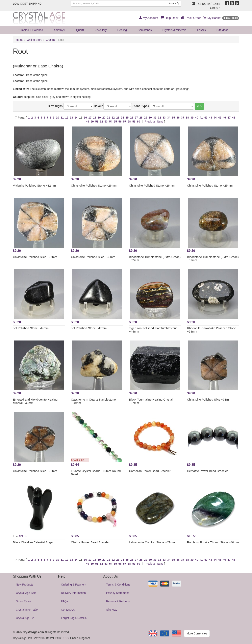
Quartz (80, 30)
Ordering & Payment (74, 585)
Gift (222, 30)
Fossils (201, 30)
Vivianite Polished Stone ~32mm (34, 185)
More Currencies (197, 633)
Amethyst (60, 30)
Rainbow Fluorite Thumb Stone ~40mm (213, 542)
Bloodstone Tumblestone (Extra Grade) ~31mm (213, 259)
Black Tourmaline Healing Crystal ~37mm (151, 401)
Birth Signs (55, 106)
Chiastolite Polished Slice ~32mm (93, 257)
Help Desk (170, 18)
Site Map (112, 610)
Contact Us (68, 610)
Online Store (35, 40)
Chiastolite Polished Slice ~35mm (35, 257)
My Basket (221, 18)
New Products (25, 585)
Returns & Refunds (118, 601)
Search (174, 4)
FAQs (65, 601)
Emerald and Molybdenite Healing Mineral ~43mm (35, 401)
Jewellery (101, 30)
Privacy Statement (117, 593)
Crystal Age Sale (26, 593)
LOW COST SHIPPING (27, 4)
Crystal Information (27, 610)
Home (20, 40)
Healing (122, 30)
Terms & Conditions (118, 585)
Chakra (50, 40)
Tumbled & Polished (31, 30)
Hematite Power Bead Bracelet (207, 471)
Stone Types (141, 106)
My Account (149, 18)
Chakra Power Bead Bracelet (90, 542)
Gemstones (145, 30)
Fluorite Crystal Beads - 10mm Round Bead (96, 473)
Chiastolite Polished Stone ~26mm (94, 185)
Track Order (191, 18)
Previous (150, 122)
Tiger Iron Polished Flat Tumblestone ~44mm (153, 330)
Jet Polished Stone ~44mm (31, 328)
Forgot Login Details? (74, 618)
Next (160, 122)
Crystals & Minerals (175, 30)
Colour (98, 106)
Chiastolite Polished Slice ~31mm (209, 399)
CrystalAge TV (25, 618)
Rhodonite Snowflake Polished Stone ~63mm (212, 330)
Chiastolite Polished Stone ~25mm (210, 185)
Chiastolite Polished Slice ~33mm (35, 471)
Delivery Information (74, 593)
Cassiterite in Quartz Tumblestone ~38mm (93, 401)
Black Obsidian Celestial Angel (33, 542)
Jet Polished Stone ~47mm (89, 328)
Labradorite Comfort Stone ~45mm (152, 542)
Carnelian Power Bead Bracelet (150, 471)
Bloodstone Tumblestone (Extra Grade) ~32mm (155, 259)
